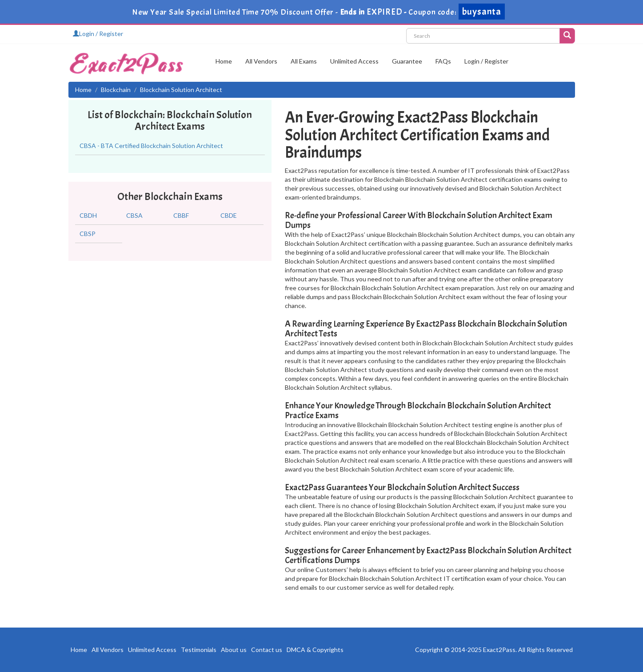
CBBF (181, 215)
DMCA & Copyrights (315, 650)
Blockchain (116, 90)
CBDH (88, 215)
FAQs (443, 61)
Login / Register (98, 34)
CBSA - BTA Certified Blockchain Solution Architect (151, 146)
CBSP (88, 234)
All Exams (304, 61)
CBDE (229, 215)
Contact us (267, 650)
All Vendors (261, 61)
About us (234, 650)
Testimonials (199, 650)
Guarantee (407, 61)
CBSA (134, 215)
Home (224, 61)
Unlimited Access (354, 61)
